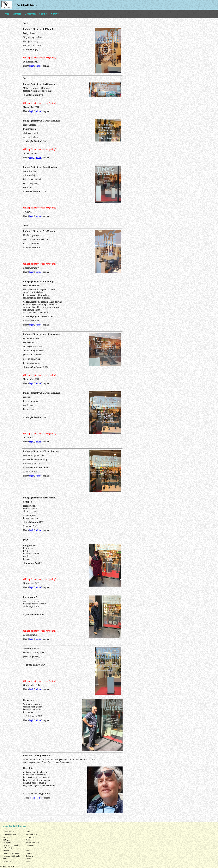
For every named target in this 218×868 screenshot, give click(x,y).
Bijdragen (6, 840)
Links (28, 832)
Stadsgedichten (8, 842)
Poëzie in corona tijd (10, 845)
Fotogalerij (7, 861)
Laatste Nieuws (8, 832)
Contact (43, 14)
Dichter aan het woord (11, 853)
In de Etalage (8, 848)
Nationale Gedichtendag (12, 856)
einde (39, 66)
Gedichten (30, 14)
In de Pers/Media (9, 834)
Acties (5, 859)
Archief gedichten (32, 842)
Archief (29, 840)
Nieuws (55, 14)
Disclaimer (30, 845)
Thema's (6, 851)
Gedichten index (32, 834)
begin (32, 66)
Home (6, 14)
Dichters (17, 14)
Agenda (6, 837)
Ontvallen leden (32, 837)
